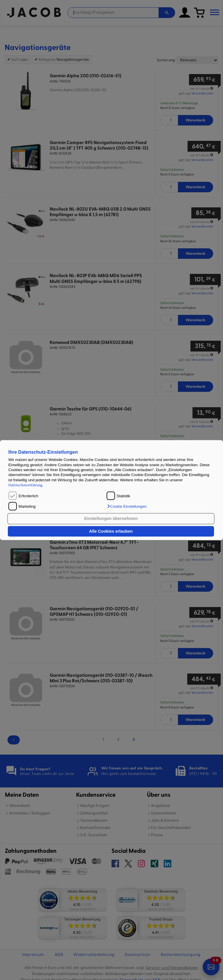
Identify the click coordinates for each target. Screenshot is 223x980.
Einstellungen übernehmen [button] (111, 519)
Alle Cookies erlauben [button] (111, 531)
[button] (127, 506)
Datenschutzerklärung (25, 485)
